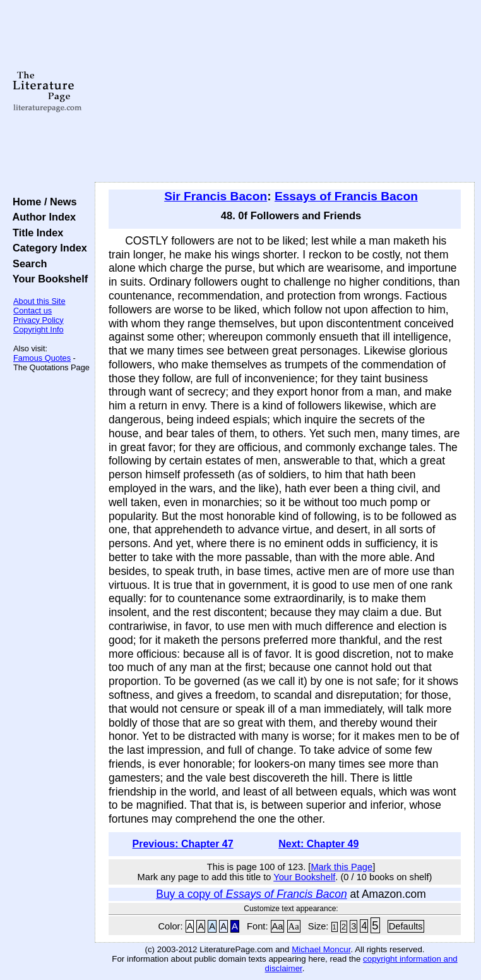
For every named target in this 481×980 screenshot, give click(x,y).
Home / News (42, 202)
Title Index (35, 233)
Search (27, 263)
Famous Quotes (42, 358)
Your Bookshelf (47, 279)
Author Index (41, 217)
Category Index (47, 248)
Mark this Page (341, 867)
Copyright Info (39, 330)
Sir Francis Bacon (216, 196)
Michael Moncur (321, 949)
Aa (278, 926)
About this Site (39, 301)
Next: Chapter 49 (318, 844)
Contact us (33, 311)
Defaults (406, 926)
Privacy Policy (39, 320)
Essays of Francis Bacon (346, 196)
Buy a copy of (251, 894)
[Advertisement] (285, 92)
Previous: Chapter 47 (183, 844)
